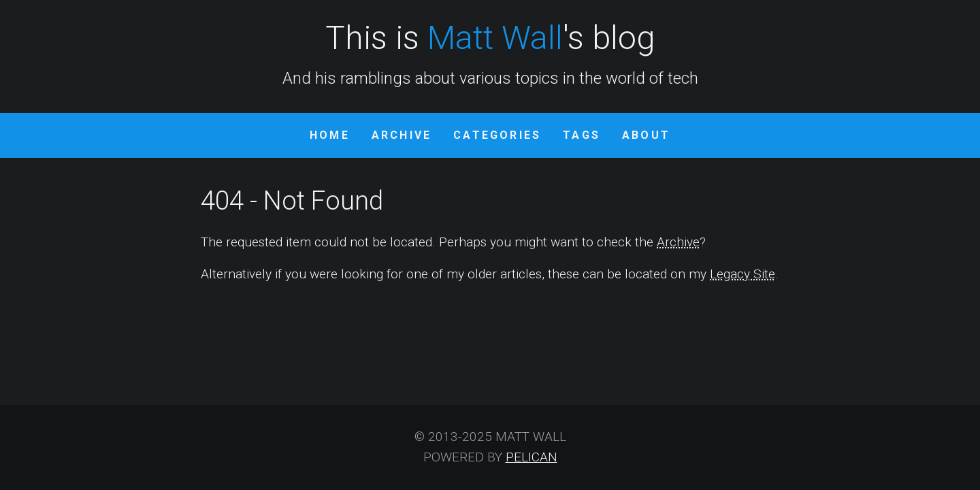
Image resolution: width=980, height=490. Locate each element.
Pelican (532, 457)
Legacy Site (742, 274)
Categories (497, 135)
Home (330, 135)
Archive (402, 135)
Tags (582, 135)
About (646, 135)
